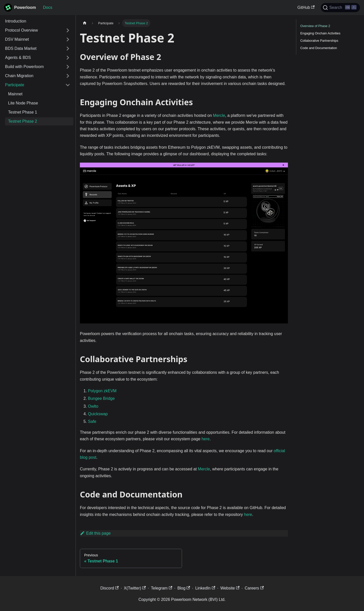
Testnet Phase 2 (23, 121)
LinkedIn (205, 588)
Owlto (93, 406)
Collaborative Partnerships (319, 41)
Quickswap (98, 414)
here (206, 439)
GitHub (306, 7)
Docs (48, 7)
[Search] (340, 8)
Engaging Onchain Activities (320, 33)
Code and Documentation (319, 48)
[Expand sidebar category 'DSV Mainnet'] (68, 39)
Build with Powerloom (24, 67)
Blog (184, 588)
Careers (254, 588)
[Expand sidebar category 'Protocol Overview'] (68, 30)
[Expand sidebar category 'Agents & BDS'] (68, 58)
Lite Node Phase (23, 103)
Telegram (162, 588)
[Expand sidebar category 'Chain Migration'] (68, 76)
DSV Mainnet (17, 39)
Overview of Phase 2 (315, 26)
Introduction (16, 21)
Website (230, 588)
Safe (92, 421)
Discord (110, 588)
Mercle (219, 115)
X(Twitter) (135, 588)
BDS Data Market (21, 48)
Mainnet (15, 94)
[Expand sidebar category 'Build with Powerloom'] (68, 67)
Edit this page (95, 533)
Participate (15, 85)
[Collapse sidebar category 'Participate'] (68, 85)
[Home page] (85, 23)
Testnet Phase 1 (23, 112)
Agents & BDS (18, 58)
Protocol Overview (21, 30)
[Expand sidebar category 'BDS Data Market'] (68, 49)
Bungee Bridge (101, 398)
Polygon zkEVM (102, 391)
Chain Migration (19, 76)
